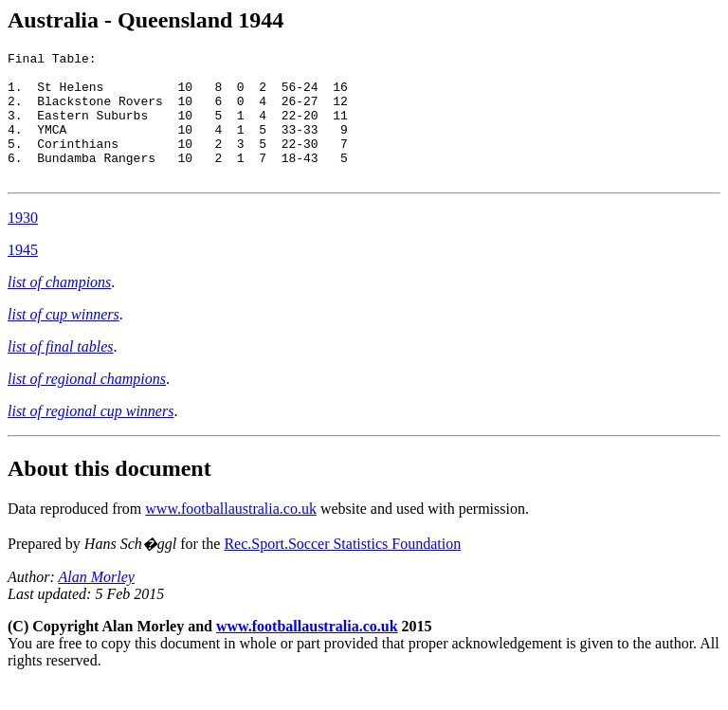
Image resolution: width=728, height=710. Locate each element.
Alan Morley (96, 602)
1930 (23, 243)
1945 (23, 275)
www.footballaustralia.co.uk (231, 534)
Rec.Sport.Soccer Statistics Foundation (342, 569)
